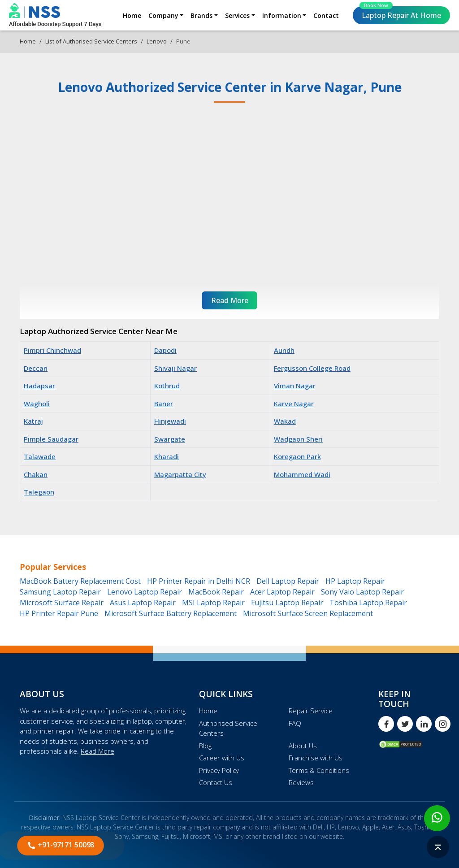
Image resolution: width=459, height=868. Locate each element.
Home (132, 15)
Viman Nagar (295, 386)
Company (163, 15)
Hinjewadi (170, 421)
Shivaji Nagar (175, 368)
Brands (201, 15)
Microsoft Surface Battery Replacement (171, 613)
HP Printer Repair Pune (59, 613)
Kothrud (167, 386)
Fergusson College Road (312, 368)
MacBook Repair (216, 592)
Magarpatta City (180, 474)
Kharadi (167, 456)
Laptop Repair (400, 13)
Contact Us (216, 782)
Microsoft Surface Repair (62, 603)
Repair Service (311, 711)
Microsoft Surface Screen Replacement (308, 613)
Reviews (301, 782)
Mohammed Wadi (302, 474)
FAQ (295, 723)
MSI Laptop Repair (213, 603)
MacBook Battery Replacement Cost (80, 581)
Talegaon (39, 492)
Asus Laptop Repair (143, 603)
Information (282, 15)
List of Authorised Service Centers (91, 41)
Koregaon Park (297, 456)
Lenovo (157, 41)
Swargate (170, 439)
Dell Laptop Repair (288, 581)
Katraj (33, 421)
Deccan (36, 368)
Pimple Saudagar (51, 439)
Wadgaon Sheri (298, 439)
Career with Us (222, 758)
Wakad (285, 421)
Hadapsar (39, 386)
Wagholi (37, 404)
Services (237, 15)
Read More (97, 751)
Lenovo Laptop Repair (145, 592)
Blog (205, 746)
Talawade (40, 456)
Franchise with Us (316, 758)
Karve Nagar (294, 404)
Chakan (36, 474)
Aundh (284, 350)
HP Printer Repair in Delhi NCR (199, 581)
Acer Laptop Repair (282, 592)
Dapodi (165, 350)
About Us (303, 746)
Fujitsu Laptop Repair (287, 603)
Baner (164, 404)
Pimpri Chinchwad (52, 350)
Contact (326, 15)
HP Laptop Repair (355, 581)
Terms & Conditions (319, 770)
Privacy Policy (219, 770)
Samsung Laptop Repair (60, 592)
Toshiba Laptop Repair (368, 603)
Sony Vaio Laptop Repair (362, 592)
